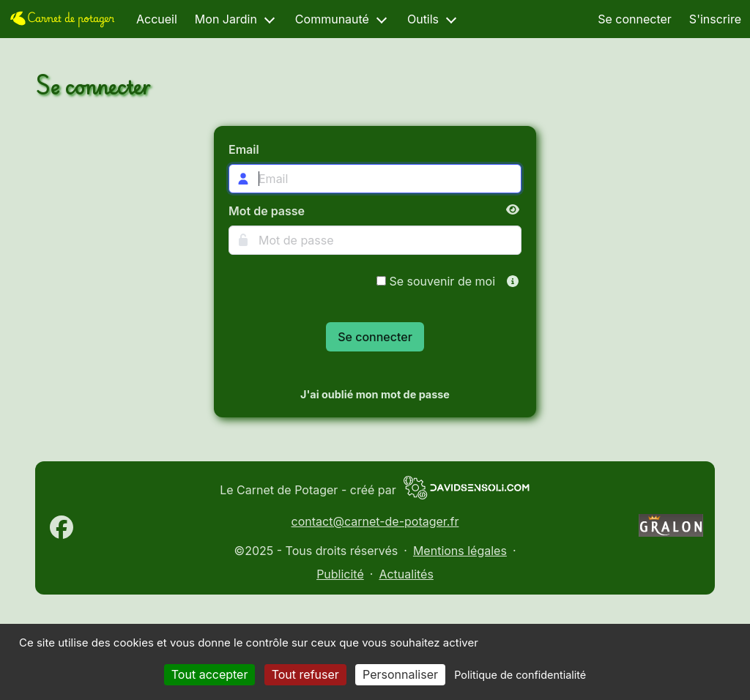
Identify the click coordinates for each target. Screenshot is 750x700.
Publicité (340, 574)
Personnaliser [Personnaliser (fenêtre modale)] (400, 674)
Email (244, 149)
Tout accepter (210, 674)
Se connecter (635, 19)
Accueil (157, 19)
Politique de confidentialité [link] (520, 675)
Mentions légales (460, 551)
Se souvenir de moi (436, 281)
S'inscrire (715, 19)
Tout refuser (305, 674)
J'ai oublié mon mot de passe (375, 394)
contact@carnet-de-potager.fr (375, 521)
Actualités (406, 574)
